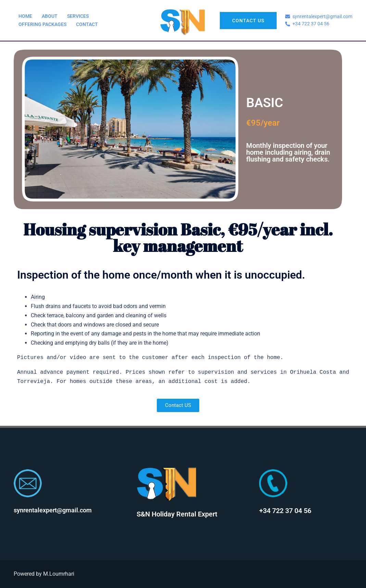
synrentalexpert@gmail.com (53, 510)
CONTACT (87, 24)
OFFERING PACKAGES (42, 24)
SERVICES (78, 16)
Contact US (248, 21)
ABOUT (50, 16)
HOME (25, 16)
